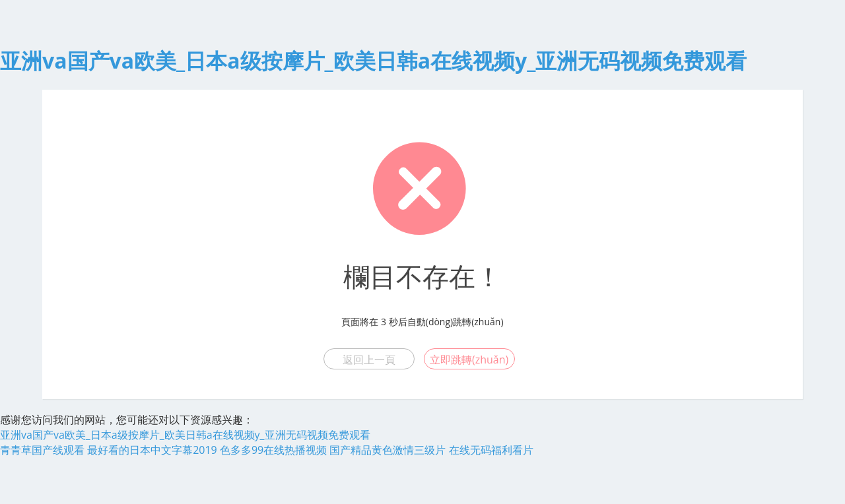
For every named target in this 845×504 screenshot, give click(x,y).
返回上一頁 (369, 360)
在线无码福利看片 (491, 450)
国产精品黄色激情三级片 (388, 450)
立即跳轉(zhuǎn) (469, 360)
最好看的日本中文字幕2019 (152, 450)
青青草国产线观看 (42, 450)
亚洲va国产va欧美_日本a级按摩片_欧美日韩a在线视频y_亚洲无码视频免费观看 (373, 60)
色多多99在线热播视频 (273, 450)
